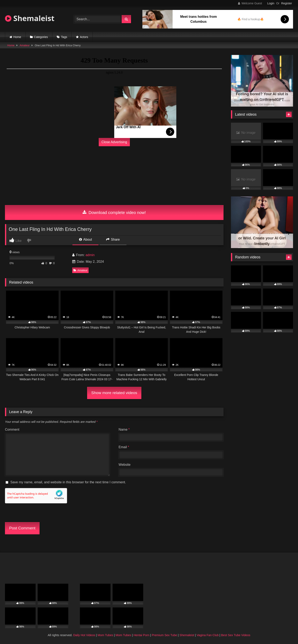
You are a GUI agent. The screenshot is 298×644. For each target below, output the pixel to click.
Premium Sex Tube (164, 635)
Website (125, 465)
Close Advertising (114, 142)
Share (113, 239)
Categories (41, 37)
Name (124, 430)
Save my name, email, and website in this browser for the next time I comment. (68, 482)
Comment (12, 430)
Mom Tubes (105, 635)
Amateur (25, 45)
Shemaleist (30, 18)
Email (124, 447)
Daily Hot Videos (84, 635)
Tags (64, 37)
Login (271, 3)
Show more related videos (114, 393)
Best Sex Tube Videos (236, 635)
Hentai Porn (141, 635)
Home (17, 37)
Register (287, 3)
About (85, 239)
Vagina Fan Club (208, 635)
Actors (84, 37)
